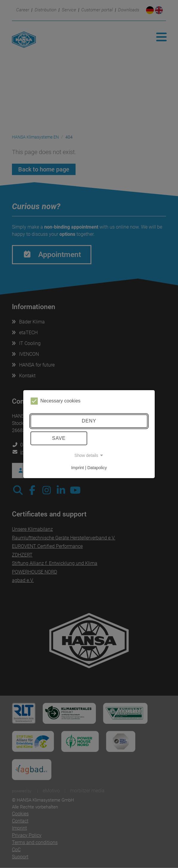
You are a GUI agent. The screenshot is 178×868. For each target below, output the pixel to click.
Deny (89, 421)
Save (59, 438)
